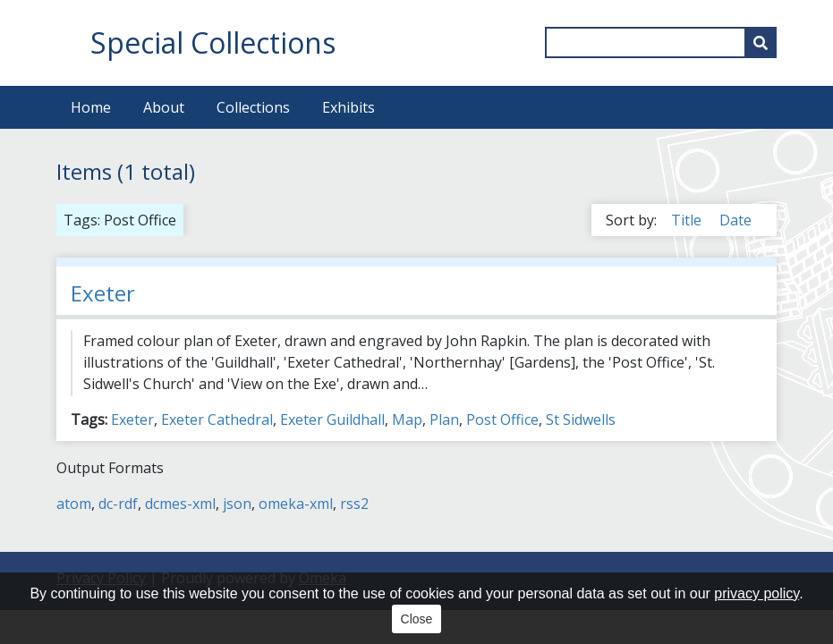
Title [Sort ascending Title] (688, 220)
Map (407, 419)
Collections (253, 107)
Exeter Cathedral (217, 419)
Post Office (502, 419)
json (237, 504)
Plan (444, 419)
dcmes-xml (180, 504)
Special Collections (213, 42)
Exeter (103, 293)
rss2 (354, 504)
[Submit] (761, 42)
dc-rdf (118, 504)
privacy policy (756, 593)
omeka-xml (296, 504)
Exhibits (348, 107)
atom (74, 504)
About (164, 107)
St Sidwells (581, 419)
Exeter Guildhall (332, 419)
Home (91, 107)
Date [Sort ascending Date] (735, 220)
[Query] (661, 42)
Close (417, 619)
